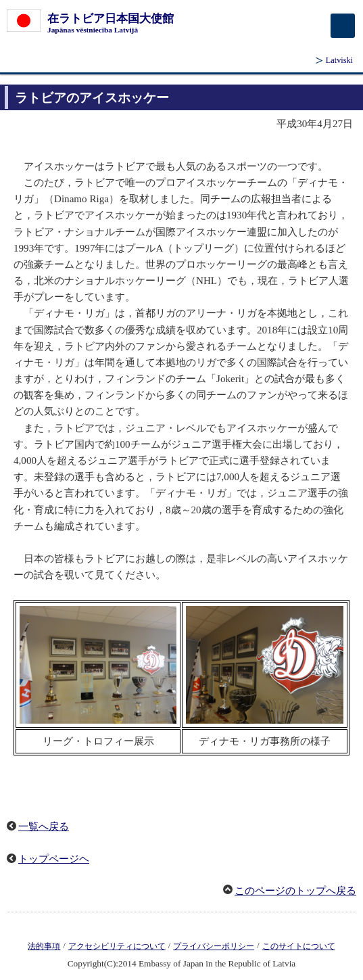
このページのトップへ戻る (295, 891)
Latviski (339, 60)
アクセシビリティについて (117, 946)
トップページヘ (54, 859)
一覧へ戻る (44, 826)
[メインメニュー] (343, 26)
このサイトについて (299, 946)
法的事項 (44, 946)
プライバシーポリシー (214, 946)
